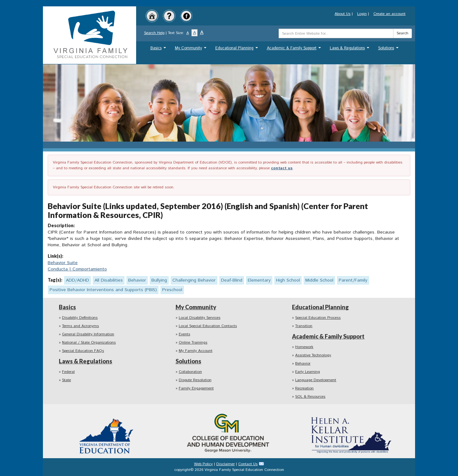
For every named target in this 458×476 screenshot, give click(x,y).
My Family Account (196, 351)
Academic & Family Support (295, 50)
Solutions (389, 50)
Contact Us (248, 464)
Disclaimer (226, 464)
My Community (191, 50)
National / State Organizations (89, 343)
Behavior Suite (63, 263)
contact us (282, 168)
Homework (304, 347)
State (66, 380)
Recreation (304, 388)
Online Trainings (193, 343)
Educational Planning (237, 50)
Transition (304, 326)
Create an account (389, 14)
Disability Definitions (80, 318)
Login (362, 14)
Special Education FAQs (83, 351)
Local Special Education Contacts (208, 326)
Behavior (303, 364)
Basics (159, 50)
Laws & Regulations (350, 50)
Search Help (154, 33)
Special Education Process (318, 318)
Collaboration (190, 372)
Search (402, 33)
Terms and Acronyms (80, 326)
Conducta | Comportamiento (77, 269)
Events (184, 334)
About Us (343, 14)
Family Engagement (196, 388)
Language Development (316, 380)
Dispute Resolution (195, 380)
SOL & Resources (310, 397)
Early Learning (308, 372)
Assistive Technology (313, 355)
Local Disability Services (200, 318)
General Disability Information (88, 334)
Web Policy (203, 464)
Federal (68, 372)
